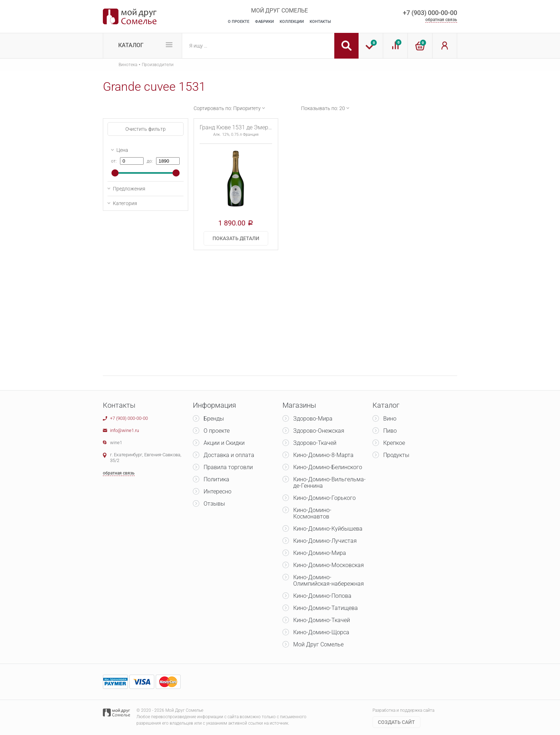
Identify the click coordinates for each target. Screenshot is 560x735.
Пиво (390, 431)
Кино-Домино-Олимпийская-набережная (329, 580)
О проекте (217, 431)
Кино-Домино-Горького (324, 498)
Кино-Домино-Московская (329, 565)
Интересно (217, 491)
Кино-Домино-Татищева (326, 608)
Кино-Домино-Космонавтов (312, 513)
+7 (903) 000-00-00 (430, 13)
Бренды (214, 419)
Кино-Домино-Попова (322, 596)
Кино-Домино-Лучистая (325, 541)
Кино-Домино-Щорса (321, 632)
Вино (390, 419)
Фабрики (264, 22)
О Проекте (239, 22)
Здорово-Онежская (319, 431)
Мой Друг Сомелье (318, 644)
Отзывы (214, 504)
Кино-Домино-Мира (320, 553)
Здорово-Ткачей (315, 443)
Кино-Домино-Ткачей (322, 620)
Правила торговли (228, 467)
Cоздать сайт (396, 722)
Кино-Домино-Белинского (328, 467)
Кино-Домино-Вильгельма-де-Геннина (329, 483)
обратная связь (441, 20)
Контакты (320, 22)
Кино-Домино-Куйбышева (328, 529)
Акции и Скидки (224, 443)
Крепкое (394, 443)
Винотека (128, 65)
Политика (216, 479)
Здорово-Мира (313, 419)
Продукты (396, 455)
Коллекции (292, 22)
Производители (158, 65)
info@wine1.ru (124, 430)
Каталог (131, 45)
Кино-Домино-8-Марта (323, 455)
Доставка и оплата (229, 455)
